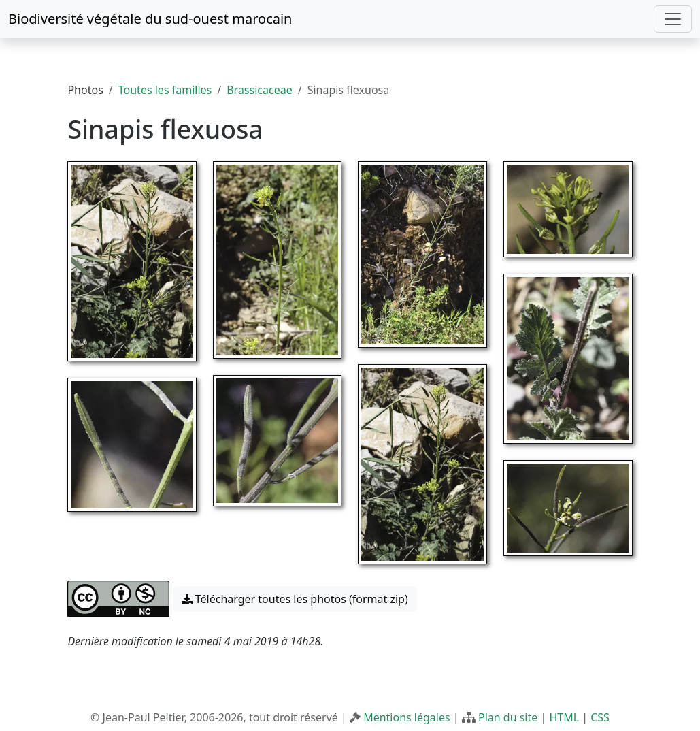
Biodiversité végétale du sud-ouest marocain (150, 19)
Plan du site (508, 717)
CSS (600, 717)
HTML (564, 717)
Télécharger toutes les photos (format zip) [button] (295, 599)
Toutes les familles (165, 90)
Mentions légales (407, 717)
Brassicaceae (259, 90)
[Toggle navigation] (673, 19)
